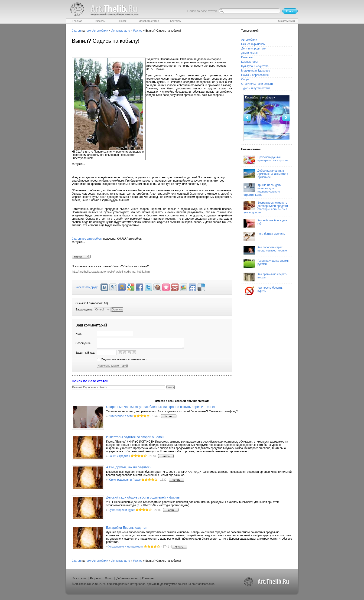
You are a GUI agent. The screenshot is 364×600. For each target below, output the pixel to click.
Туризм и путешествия (256, 88)
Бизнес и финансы (253, 44)
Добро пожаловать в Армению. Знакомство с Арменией (266, 174)
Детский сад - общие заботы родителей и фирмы (143, 497)
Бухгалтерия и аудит (122, 510)
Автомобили (100, 31)
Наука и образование (255, 75)
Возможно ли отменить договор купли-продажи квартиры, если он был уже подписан (266, 208)
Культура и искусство (255, 66)
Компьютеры (249, 62)
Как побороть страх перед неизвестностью (265, 250)
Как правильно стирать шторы (265, 277)
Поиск (109, 578)
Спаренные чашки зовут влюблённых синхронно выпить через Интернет (161, 407)
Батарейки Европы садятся (127, 528)
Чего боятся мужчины (265, 237)
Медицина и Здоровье (256, 71)
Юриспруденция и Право (125, 480)
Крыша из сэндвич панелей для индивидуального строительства (262, 190)
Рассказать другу (86, 287)
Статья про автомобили (87, 239)
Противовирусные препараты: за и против (266, 160)
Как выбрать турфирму (260, 98)
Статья (76, 31)
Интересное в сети (120, 416)
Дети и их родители (254, 49)
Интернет (247, 57)
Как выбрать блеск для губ (265, 223)
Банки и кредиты (119, 456)
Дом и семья (249, 53)
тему (88, 31)
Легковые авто (121, 31)
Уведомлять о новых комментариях (122, 359)
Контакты (148, 578)
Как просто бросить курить (263, 290)
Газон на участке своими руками (266, 264)
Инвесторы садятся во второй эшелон (135, 437)
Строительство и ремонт (257, 84)
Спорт (245, 79)
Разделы (96, 578)
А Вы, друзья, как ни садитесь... (130, 467)
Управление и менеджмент (126, 547)
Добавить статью (127, 578)
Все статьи (79, 578)
